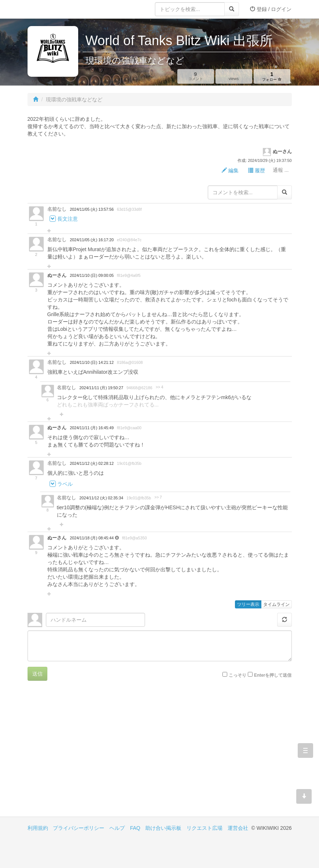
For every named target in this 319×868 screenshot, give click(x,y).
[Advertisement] (94, 754)
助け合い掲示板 (163, 828)
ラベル (65, 484)
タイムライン (276, 604)
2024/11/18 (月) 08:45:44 (92, 538)
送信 (37, 674)
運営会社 (238, 828)
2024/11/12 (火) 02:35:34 (101, 498)
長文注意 (68, 219)
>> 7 (158, 497)
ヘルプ (117, 828)
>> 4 (159, 387)
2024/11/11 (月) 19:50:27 (101, 388)
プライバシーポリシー (79, 828)
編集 (230, 170)
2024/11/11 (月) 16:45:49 (92, 428)
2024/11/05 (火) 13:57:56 (92, 209)
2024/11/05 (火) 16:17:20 (92, 240)
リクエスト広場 (204, 828)
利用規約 (38, 828)
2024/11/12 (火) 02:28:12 (92, 463)
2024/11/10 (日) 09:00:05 (92, 275)
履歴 (257, 170)
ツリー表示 (248, 604)
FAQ (135, 828)
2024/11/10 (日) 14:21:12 (92, 362)
